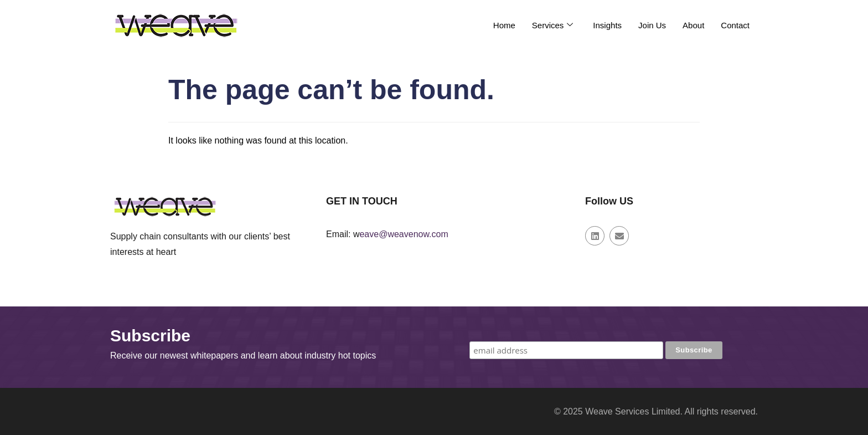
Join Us (652, 25)
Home (504, 25)
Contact (735, 25)
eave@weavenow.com (404, 234)
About (693, 25)
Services (553, 25)
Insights (607, 25)
